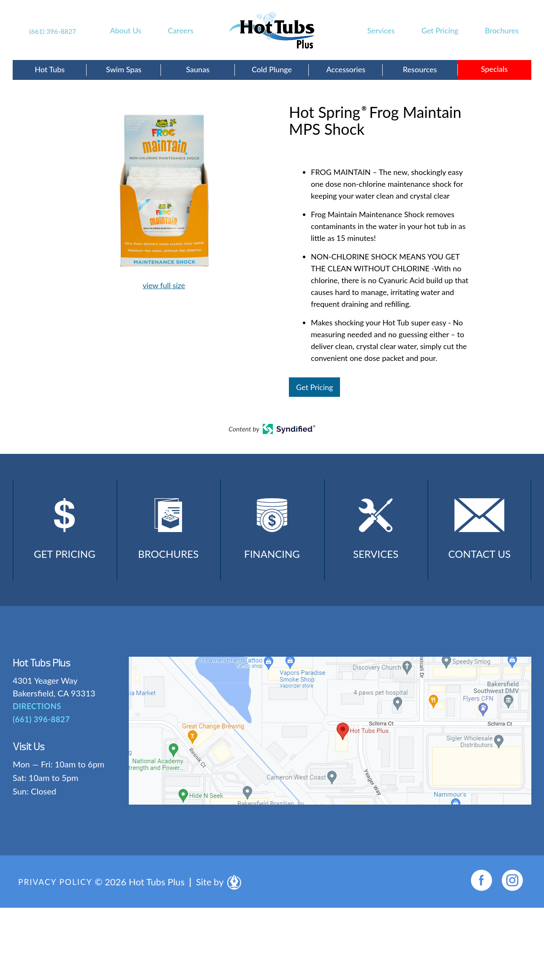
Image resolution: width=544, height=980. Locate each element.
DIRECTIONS (36, 715)
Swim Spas (124, 69)
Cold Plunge (272, 69)
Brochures (502, 30)
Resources (420, 69)
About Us (125, 30)
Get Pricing (440, 30)
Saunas (198, 69)
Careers (181, 30)
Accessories (346, 69)
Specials (494, 69)
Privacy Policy (57, 891)
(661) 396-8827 (53, 31)
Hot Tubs (50, 69)
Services (381, 30)
